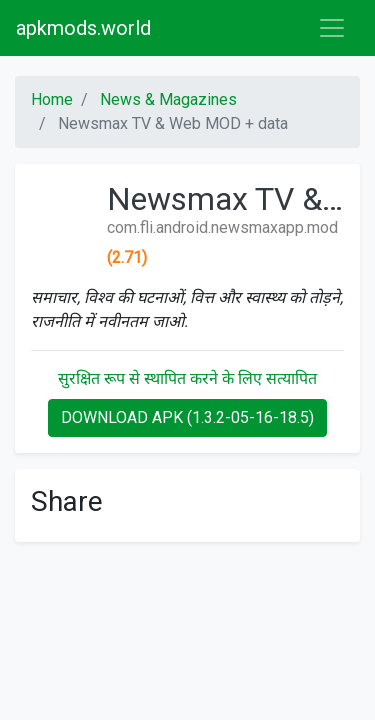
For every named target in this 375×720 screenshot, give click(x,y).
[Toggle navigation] (332, 28)
